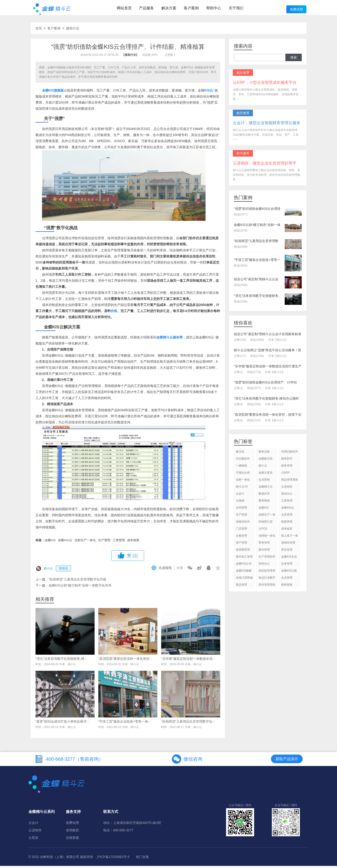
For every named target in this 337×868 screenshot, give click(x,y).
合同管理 (241, 510)
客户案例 (191, 9)
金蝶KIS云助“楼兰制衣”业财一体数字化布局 (80, 587)
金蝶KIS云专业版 (244, 567)
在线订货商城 (244, 580)
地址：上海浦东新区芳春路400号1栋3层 (132, 825)
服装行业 (73, 30)
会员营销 (264, 482)
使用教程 (72, 832)
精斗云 (263, 468)
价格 (114, 313)
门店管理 (241, 531)
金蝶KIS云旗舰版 (289, 574)
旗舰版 (59, 92)
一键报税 (241, 468)
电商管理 (287, 524)
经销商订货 (266, 524)
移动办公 (287, 496)
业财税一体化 (267, 538)
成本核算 (133, 542)
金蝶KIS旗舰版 (244, 574)
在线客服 (72, 840)
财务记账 (264, 454)
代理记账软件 (290, 454)
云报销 (240, 503)
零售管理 (264, 545)
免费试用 (296, 9)
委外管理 (264, 552)
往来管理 (287, 566)
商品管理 (241, 587)
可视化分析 (243, 475)
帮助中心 (214, 9)
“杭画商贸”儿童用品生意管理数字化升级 (77, 581)
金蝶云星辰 (266, 475)
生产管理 (104, 542)
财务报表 (287, 587)
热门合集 (142, 859)
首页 (39, 30)
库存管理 (287, 552)
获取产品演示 (287, 761)
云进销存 (287, 489)
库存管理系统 (267, 587)
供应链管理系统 (267, 574)
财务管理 (287, 468)
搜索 (294, 60)
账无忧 (240, 454)
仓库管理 (287, 517)
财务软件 (287, 461)
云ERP (286, 475)
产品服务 (146, 9)
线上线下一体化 (290, 539)
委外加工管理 (244, 559)
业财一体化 (243, 482)
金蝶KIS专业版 (289, 560)
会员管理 (287, 580)
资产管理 (241, 545)
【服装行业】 (130, 57)
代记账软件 (243, 461)
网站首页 (124, 9)
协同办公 (264, 566)
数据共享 (264, 496)
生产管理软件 (267, 559)
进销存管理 (288, 545)
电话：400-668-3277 (118, 832)
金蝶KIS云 (65, 542)
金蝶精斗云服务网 (170, 339)
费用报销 (264, 503)
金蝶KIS (48, 92)
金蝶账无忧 (266, 461)
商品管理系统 (290, 482)
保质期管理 (243, 552)
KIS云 (209, 92)
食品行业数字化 (267, 581)
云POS (263, 531)
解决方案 (169, 9)
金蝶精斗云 (266, 489)
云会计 (240, 496)
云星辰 (33, 840)
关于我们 (236, 9)
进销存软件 (243, 524)
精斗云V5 (242, 489)
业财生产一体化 (85, 542)
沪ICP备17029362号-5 (113, 859)
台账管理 (241, 538)
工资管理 (119, 542)
